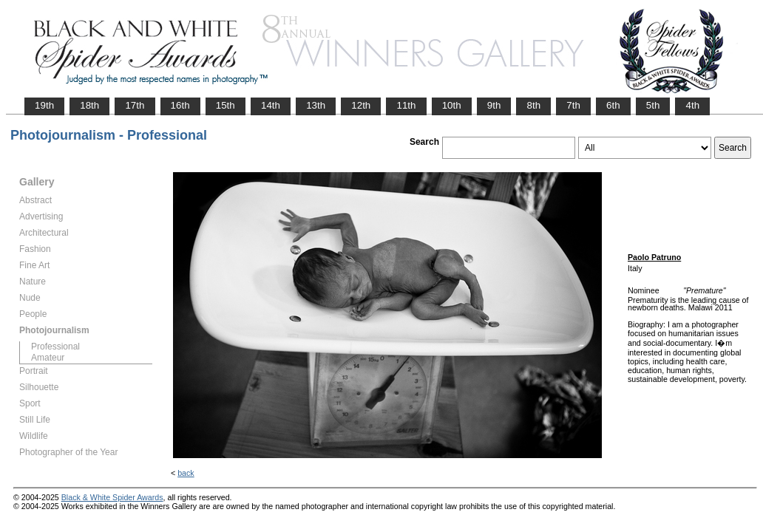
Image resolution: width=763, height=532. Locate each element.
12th (361, 105)
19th (44, 105)
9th (494, 105)
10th (452, 105)
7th (573, 105)
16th (180, 105)
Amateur (48, 358)
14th (271, 105)
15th (225, 105)
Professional (55, 347)
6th (613, 105)
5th (653, 105)
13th (316, 105)
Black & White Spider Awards (112, 497)
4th (692, 105)
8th (533, 105)
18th (89, 105)
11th (406, 105)
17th (135, 105)
